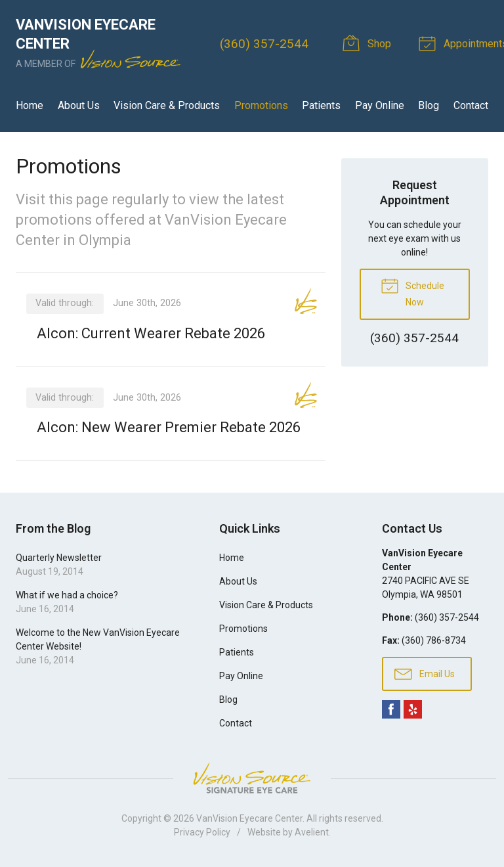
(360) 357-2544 (264, 44)
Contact (471, 105)
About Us (79, 105)
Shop (369, 43)
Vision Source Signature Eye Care (252, 778)
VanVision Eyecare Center (249, 818)
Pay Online (380, 105)
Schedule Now (412, 292)
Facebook (391, 709)
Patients (321, 105)
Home (30, 105)
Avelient (312, 832)
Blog (429, 105)
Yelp (413, 709)
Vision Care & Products (167, 105)
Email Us (425, 673)
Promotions (261, 105)
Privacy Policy (202, 832)
